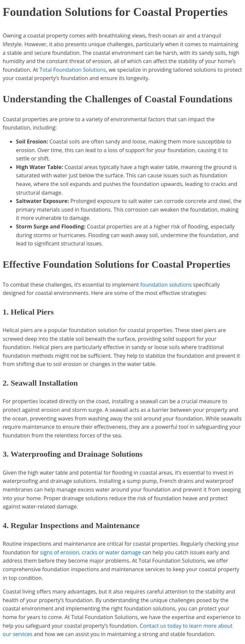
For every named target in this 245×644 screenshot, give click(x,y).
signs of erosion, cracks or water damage (90, 552)
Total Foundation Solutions (73, 70)
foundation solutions (166, 285)
